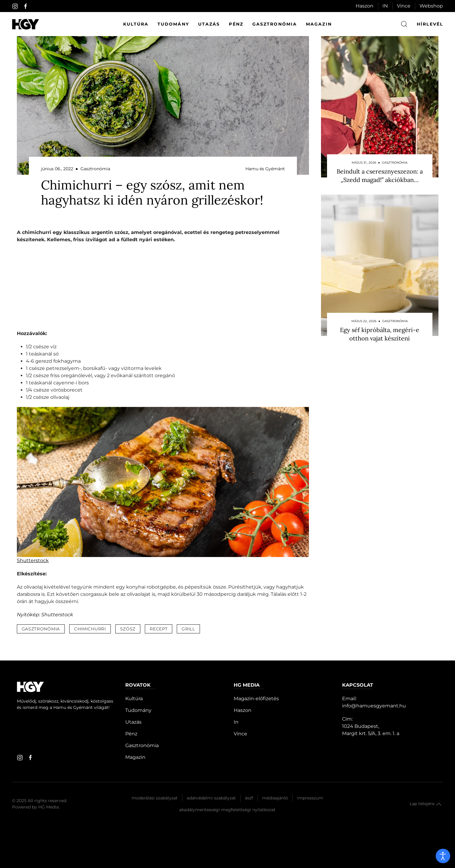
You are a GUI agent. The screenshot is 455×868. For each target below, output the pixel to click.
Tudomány (173, 24)
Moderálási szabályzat (155, 798)
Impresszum (310, 798)
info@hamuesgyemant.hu (374, 706)
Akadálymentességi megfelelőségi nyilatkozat (227, 810)
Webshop (431, 6)
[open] (443, 856)
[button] (439, 804)
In (236, 722)
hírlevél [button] (430, 24)
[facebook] (26, 6)
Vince (404, 6)
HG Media (48, 807)
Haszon (365, 6)
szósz (128, 629)
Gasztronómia (275, 24)
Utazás (209, 24)
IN (385, 6)
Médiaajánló (275, 798)
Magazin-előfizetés (256, 699)
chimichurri (90, 629)
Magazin (319, 24)
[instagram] (15, 6)
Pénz (236, 24)
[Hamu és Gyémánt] (26, 24)
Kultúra (136, 24)
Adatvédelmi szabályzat (211, 798)
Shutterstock (33, 560)
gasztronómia (41, 629)
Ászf (249, 798)
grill (188, 629)
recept (159, 629)
